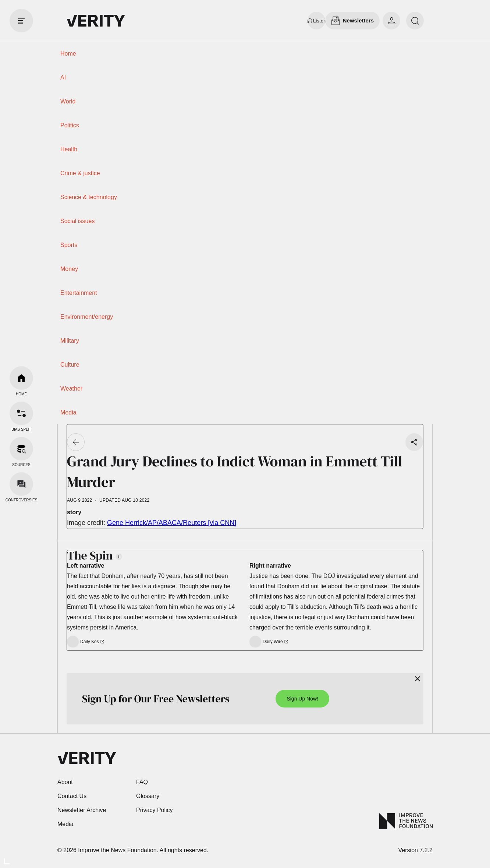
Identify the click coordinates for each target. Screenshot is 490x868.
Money (69, 269)
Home (68, 54)
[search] (415, 21)
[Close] (418, 679)
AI (63, 77)
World (68, 101)
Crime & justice (80, 173)
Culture (70, 365)
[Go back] (76, 442)
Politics (70, 125)
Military (70, 341)
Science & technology (89, 197)
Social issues (77, 221)
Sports (69, 245)
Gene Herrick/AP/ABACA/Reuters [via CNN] (172, 523)
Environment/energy (87, 317)
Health (69, 149)
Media (68, 412)
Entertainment (79, 293)
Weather (71, 389)
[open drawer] (21, 21)
